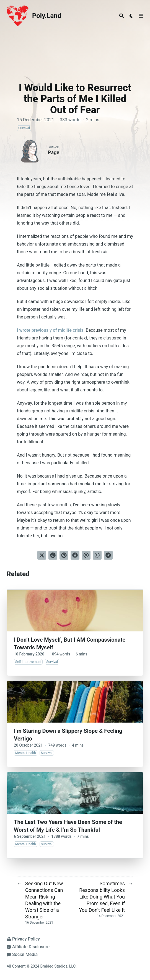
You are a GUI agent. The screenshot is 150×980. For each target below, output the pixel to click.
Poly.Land (47, 16)
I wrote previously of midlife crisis (50, 330)
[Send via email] (86, 555)
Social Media (22, 954)
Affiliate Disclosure (28, 947)
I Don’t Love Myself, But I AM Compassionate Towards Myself (70, 644)
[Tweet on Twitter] (42, 555)
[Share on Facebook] (75, 555)
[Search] (121, 16)
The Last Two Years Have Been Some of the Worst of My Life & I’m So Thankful (68, 826)
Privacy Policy (23, 939)
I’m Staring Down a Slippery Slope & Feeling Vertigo (68, 735)
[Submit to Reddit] (53, 555)
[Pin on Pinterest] (64, 555)
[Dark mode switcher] (131, 16)
